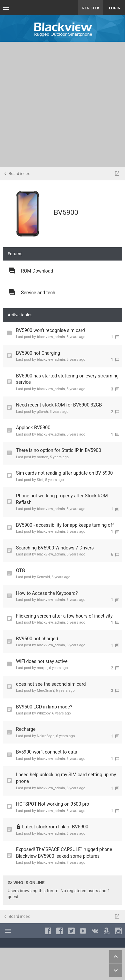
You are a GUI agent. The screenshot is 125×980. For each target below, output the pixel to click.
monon (42, 457)
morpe (42, 668)
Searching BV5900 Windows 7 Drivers (55, 548)
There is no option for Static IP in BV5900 (58, 450)
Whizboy (43, 713)
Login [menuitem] (115, 8)
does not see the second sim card (51, 684)
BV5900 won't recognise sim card (50, 330)
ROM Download (37, 271)
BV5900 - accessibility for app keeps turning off (65, 525)
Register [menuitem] (91, 8)
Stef (40, 480)
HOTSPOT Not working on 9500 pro (52, 804)
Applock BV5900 (33, 428)
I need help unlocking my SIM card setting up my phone (66, 778)
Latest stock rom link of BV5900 (55, 827)
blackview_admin (51, 337)
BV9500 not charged (37, 639)
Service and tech (38, 293)
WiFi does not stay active (42, 661)
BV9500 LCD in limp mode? (44, 707)
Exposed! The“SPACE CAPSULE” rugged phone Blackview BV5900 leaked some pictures (64, 853)
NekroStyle (45, 736)
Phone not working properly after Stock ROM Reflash (62, 499)
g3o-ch (42, 412)
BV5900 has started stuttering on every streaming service (67, 379)
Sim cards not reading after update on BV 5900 (64, 473)
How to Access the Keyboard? (47, 593)
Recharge (26, 729)
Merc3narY (45, 691)
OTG (20, 570)
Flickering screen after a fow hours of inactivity (64, 616)
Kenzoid (43, 577)
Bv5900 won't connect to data (47, 752)
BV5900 (66, 212)
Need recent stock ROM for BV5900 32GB (59, 405)
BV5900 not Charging (38, 353)
